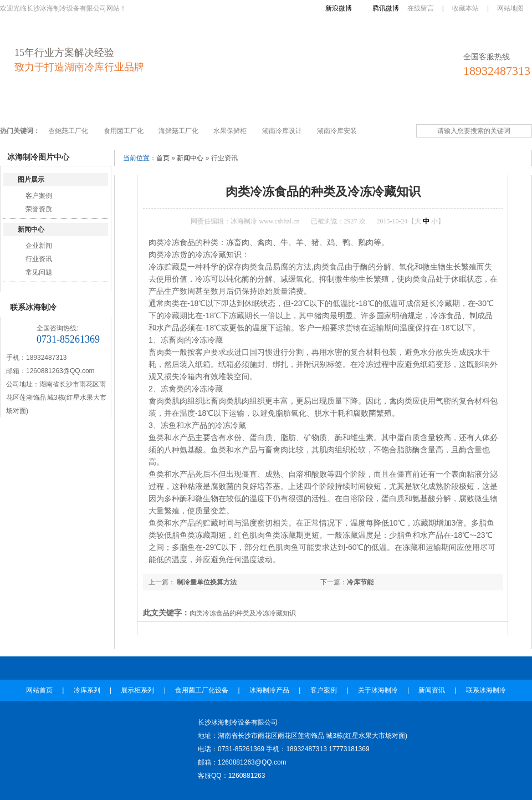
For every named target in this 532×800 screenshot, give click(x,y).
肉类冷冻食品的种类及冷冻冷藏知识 (243, 613)
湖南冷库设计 (282, 131)
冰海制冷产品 (261, 107)
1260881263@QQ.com (60, 371)
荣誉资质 (39, 209)
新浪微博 (339, 8)
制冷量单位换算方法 (206, 582)
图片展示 (31, 180)
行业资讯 (39, 259)
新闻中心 (31, 230)
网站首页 (24, 107)
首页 (163, 158)
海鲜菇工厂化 (178, 131)
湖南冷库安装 (337, 131)
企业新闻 (39, 246)
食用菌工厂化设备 (190, 107)
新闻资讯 (427, 107)
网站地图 (510, 8)
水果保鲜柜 (230, 131)
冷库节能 (360, 582)
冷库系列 (71, 107)
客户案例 (316, 107)
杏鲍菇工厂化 (68, 131)
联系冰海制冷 (483, 107)
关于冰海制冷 (372, 107)
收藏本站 (465, 8)
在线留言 (421, 8)
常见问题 (39, 272)
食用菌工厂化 (124, 131)
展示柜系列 (123, 107)
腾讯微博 (386, 8)
